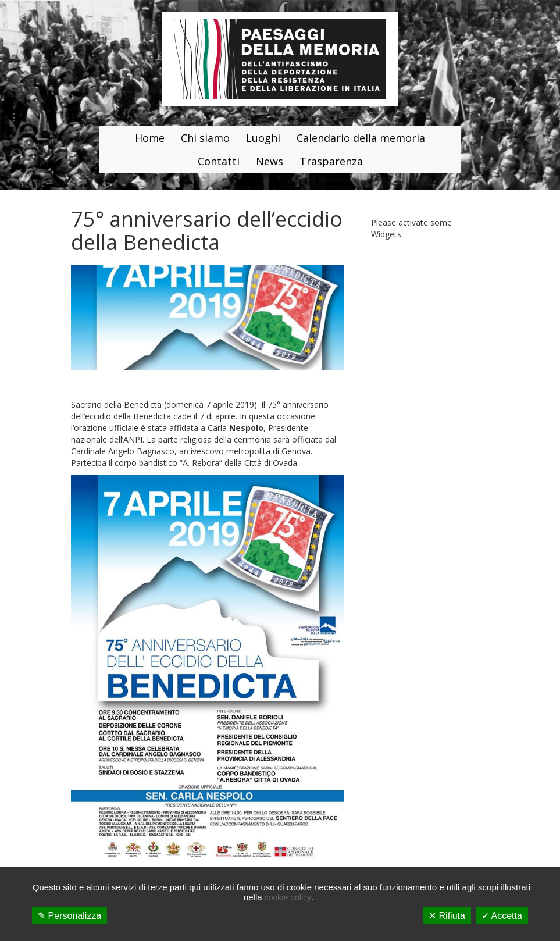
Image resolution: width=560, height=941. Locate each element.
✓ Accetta (502, 916)
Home (150, 138)
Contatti (219, 161)
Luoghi (263, 138)
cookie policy (288, 897)
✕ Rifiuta (447, 916)
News (270, 161)
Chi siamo (205, 138)
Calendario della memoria (361, 138)
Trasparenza (331, 161)
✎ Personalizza (69, 916)
